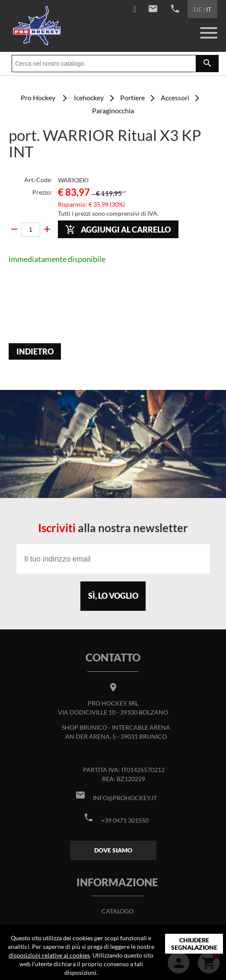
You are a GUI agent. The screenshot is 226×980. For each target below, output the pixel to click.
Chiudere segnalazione (194, 944)
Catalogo (118, 911)
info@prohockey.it (125, 798)
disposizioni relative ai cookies (49, 955)
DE (198, 9)
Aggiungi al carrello (118, 230)
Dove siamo (113, 850)
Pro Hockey (38, 97)
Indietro (35, 352)
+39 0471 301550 (125, 820)
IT (209, 9)
